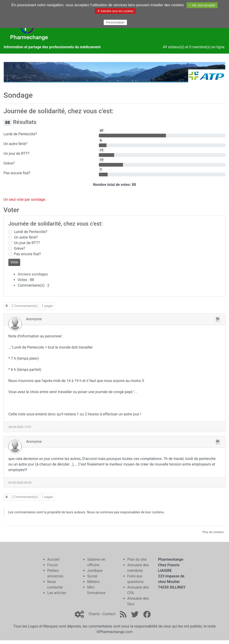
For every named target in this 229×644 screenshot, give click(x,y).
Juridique (95, 571)
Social (92, 576)
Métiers (94, 582)
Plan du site (137, 559)
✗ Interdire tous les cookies (115, 11)
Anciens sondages (33, 274)
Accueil (53, 559)
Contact (109, 614)
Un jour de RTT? (27, 243)
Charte (94, 614)
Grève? (19, 248)
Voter (14, 262)
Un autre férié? (26, 237)
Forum (53, 565)
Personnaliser (115, 22)
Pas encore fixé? (27, 254)
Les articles (57, 593)
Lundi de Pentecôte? (31, 232)
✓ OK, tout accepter (202, 5)
